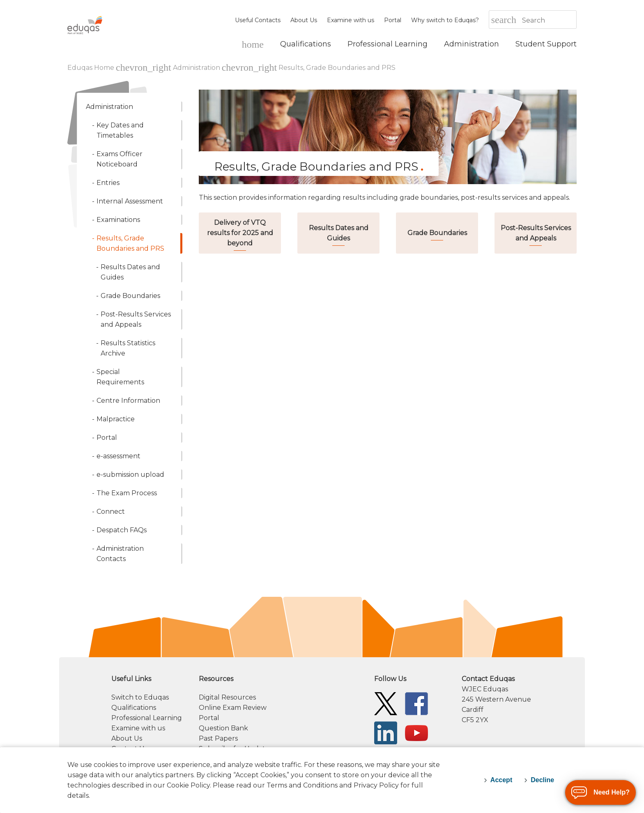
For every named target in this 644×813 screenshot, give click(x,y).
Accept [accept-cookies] (501, 780)
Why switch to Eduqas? (445, 20)
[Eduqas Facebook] (416, 703)
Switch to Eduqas (140, 697)
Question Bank (223, 728)
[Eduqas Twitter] (386, 703)
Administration (197, 68)
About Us (304, 20)
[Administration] (471, 44)
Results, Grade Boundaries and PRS (337, 68)
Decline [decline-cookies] (542, 780)
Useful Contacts (258, 20)
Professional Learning (147, 718)
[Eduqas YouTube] (416, 732)
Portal (393, 20)
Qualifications (134, 708)
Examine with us (351, 20)
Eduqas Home (92, 68)
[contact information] (519, 699)
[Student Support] (546, 44)
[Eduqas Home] (253, 44)
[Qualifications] (306, 44)
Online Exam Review (233, 708)
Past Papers (218, 738)
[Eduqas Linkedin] (386, 732)
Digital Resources (227, 697)
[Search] (549, 20)
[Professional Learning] (388, 44)
